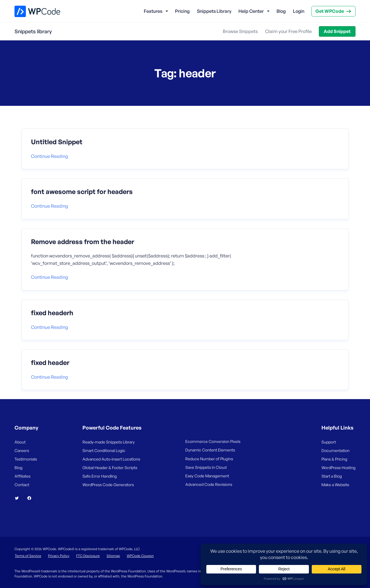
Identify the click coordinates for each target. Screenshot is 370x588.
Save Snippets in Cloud (206, 467)
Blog (281, 11)
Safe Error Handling (100, 476)
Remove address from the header (83, 242)
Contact (22, 485)
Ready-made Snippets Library (109, 442)
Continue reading (49, 156)
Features (153, 11)
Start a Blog (332, 476)
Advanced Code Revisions (209, 484)
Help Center (251, 11)
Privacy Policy (59, 556)
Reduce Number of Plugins (209, 459)
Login (299, 11)
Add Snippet (337, 31)
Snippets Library (214, 11)
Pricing (182, 11)
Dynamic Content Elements (210, 450)
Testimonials (26, 459)
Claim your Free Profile (288, 31)
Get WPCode (330, 11)
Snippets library (33, 31)
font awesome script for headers (82, 192)
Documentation (335, 450)
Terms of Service (28, 556)
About (20, 442)
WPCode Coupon (140, 556)
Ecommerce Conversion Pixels (213, 441)
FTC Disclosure (88, 556)
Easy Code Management (207, 476)
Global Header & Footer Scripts (110, 468)
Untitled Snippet (57, 142)
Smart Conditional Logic (104, 450)
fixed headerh (52, 313)
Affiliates (22, 476)
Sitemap (113, 556)
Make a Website (335, 485)
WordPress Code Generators (108, 485)
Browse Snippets (240, 31)
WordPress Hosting (338, 468)
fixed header (50, 363)
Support (329, 442)
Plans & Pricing (334, 459)
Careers (22, 450)
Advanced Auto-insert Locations (111, 459)
